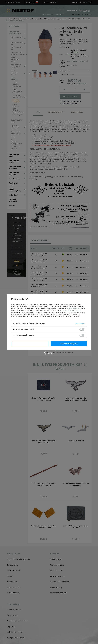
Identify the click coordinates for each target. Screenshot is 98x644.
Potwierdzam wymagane (30, 344)
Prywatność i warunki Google (71, 310)
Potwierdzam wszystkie (69, 344)
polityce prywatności (73, 308)
